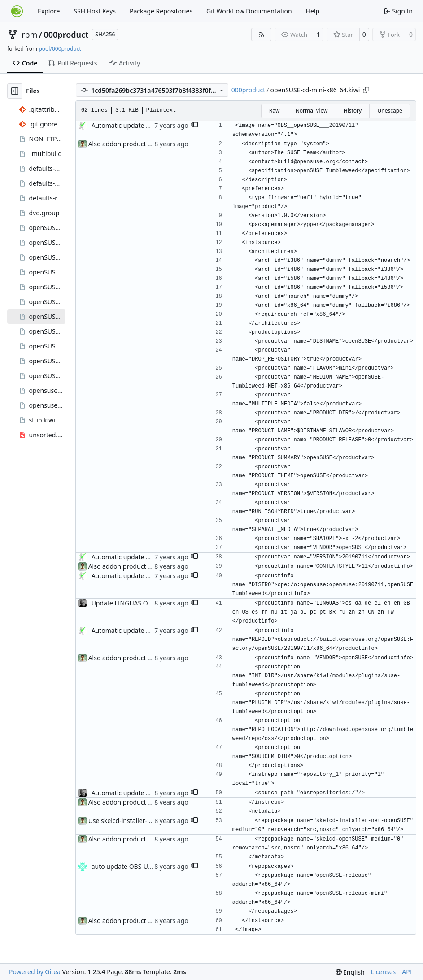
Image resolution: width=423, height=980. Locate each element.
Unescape (390, 111)
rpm (29, 35)
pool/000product (60, 49)
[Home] (17, 11)
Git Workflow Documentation (249, 11)
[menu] (350, 972)
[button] (194, 126)
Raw (275, 111)
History (353, 111)
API (407, 972)
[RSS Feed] (262, 35)
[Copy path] (366, 90)
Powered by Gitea (35, 972)
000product (66, 35)
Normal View (312, 111)
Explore (49, 11)
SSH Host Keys (95, 11)
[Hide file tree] (15, 91)
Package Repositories (161, 11)
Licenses (384, 972)
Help (313, 11)
